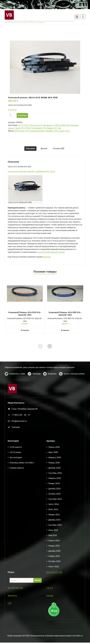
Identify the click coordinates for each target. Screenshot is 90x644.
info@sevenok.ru (19, 473)
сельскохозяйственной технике (51, 254)
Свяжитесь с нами (17, 385)
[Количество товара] (11, 115)
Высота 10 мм (40, 125)
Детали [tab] (44, 149)
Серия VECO (64, 131)
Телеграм (36, 385)
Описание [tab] (29, 149)
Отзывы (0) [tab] (60, 149)
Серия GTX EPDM (22, 128)
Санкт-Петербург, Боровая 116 (25, 461)
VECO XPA (29, 125)
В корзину (22, 115)
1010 (16, 131)
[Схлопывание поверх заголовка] (83, 17)
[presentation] (40, 348)
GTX (27, 131)
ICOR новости (16, 637)
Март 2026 (53, 642)
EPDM (21, 131)
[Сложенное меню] (77, 17)
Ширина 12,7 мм (54, 128)
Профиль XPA (52, 131)
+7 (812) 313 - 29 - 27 (21, 467)
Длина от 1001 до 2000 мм (58, 125)
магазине (47, 258)
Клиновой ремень (37, 131)
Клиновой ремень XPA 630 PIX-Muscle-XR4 (25, 315)
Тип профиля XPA (39, 128)
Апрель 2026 (54, 637)
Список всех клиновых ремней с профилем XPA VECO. (32, 173)
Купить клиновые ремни (74, 385)
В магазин (52, 385)
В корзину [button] (25, 332)
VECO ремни (15, 642)
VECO (20, 125)
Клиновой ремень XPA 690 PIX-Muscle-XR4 (65, 315)
